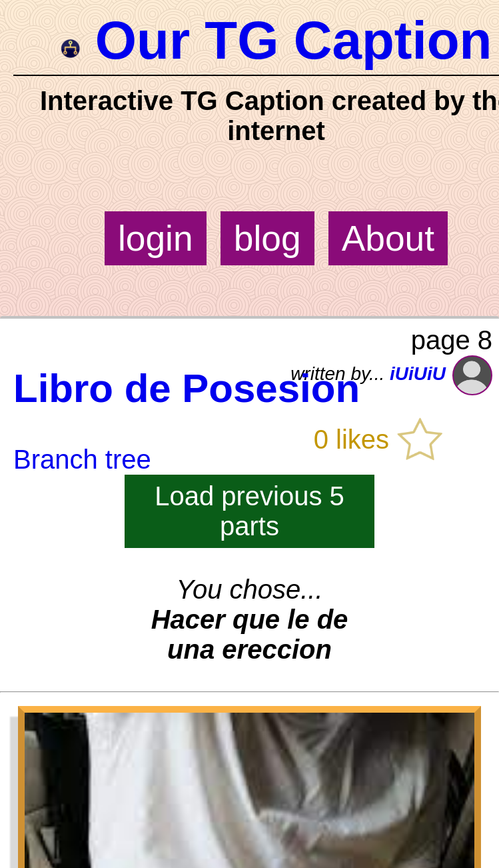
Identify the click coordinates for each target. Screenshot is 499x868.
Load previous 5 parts (249, 511)
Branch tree (82, 459)
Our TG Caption (276, 40)
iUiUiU (441, 374)
